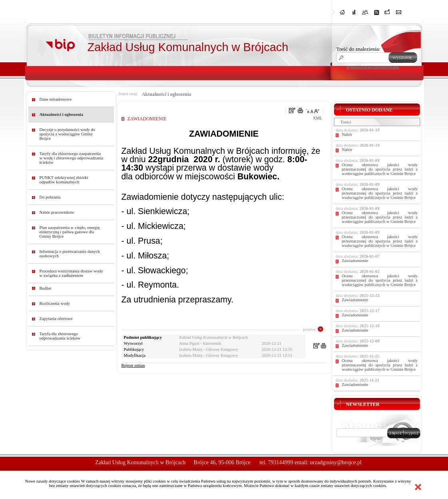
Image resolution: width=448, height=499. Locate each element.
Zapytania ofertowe (56, 319)
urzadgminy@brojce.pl (336, 462)
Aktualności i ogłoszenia (62, 114)
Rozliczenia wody (55, 303)
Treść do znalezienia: (358, 49)
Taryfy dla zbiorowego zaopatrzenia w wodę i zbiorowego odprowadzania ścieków (72, 158)
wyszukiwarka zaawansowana (373, 67)
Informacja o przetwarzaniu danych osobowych (70, 254)
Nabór (347, 134)
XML (318, 118)
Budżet (46, 288)
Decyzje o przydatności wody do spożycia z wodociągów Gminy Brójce (68, 134)
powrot (309, 329)
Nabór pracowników (57, 212)
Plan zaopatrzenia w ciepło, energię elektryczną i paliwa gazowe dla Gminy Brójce (70, 232)
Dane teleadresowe (56, 99)
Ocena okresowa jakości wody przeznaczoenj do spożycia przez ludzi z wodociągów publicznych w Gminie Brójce (380, 365)
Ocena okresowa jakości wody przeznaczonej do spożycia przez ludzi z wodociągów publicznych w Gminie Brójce (380, 169)
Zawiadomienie (355, 261)
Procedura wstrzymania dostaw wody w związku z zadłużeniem (72, 273)
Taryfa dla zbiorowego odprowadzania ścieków (60, 336)
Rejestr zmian (133, 365)
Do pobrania (50, 197)
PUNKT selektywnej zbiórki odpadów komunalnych (64, 180)
